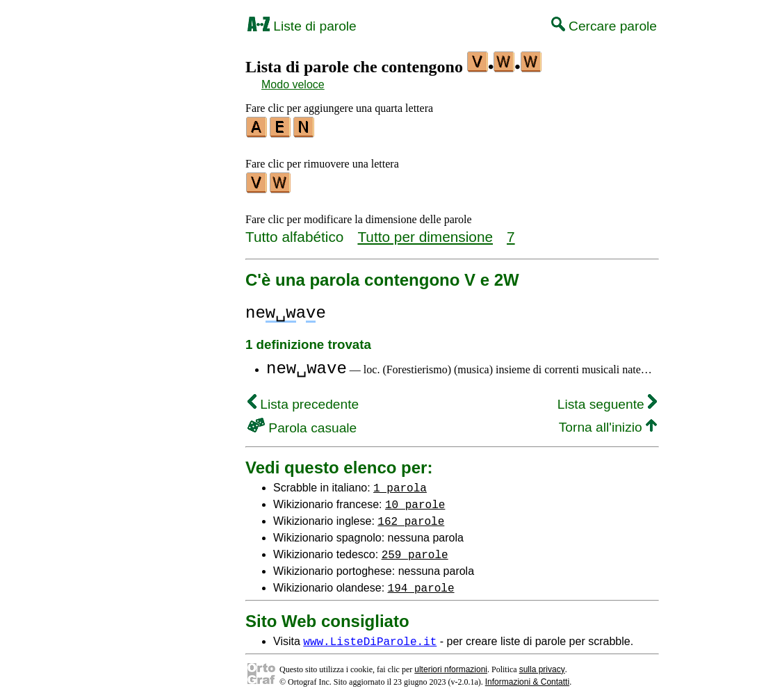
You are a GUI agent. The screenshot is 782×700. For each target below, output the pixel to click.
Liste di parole (302, 26)
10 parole (415, 500)
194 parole (421, 583)
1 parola (400, 483)
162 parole (411, 516)
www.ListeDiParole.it (370, 637)
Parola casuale (302, 424)
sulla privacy (542, 665)
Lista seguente (607, 400)
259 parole (415, 550)
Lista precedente (303, 400)
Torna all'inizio (608, 423)
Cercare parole (604, 26)
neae (286, 309)
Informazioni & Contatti (527, 678)
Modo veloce (293, 84)
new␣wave (307, 365)
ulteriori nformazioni (451, 665)
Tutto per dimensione (425, 233)
